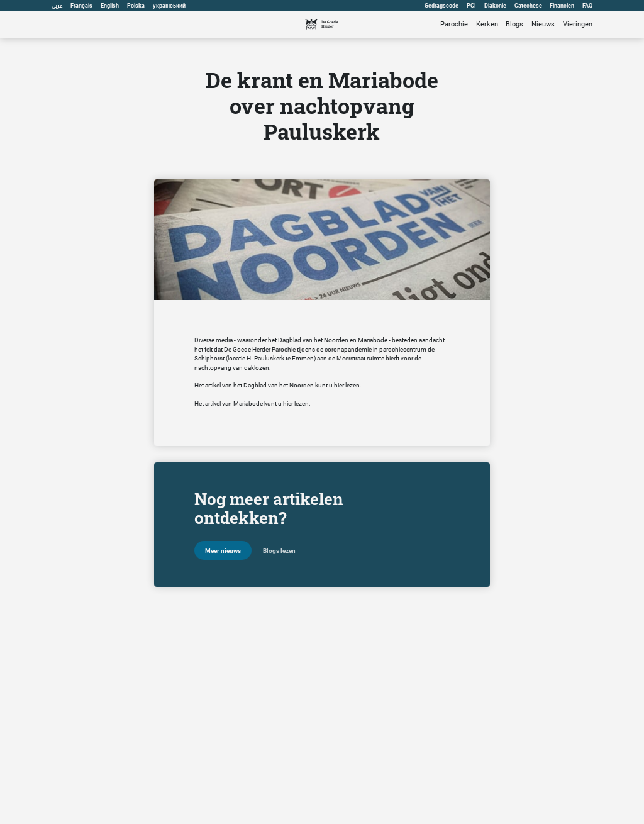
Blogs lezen (279, 551)
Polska (136, 6)
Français (81, 6)
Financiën (562, 6)
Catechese (528, 6)
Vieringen (578, 24)
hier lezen (347, 385)
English (110, 6)
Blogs (514, 24)
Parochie (454, 24)
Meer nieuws (223, 551)
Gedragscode (441, 6)
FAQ (587, 6)
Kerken (487, 24)
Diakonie (495, 6)
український (169, 6)
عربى (57, 6)
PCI (471, 6)
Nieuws (543, 24)
